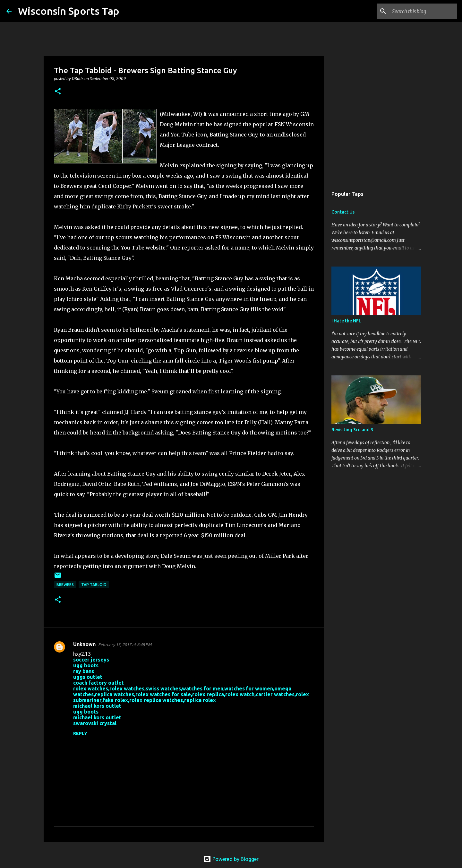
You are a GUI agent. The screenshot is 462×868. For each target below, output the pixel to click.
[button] (58, 92)
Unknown (84, 644)
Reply (80, 733)
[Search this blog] (423, 11)
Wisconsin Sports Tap (69, 11)
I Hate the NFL (346, 321)
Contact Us (343, 212)
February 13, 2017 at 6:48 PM (125, 644)
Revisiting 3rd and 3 (352, 430)
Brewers (65, 585)
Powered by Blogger (231, 859)
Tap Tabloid (94, 585)
